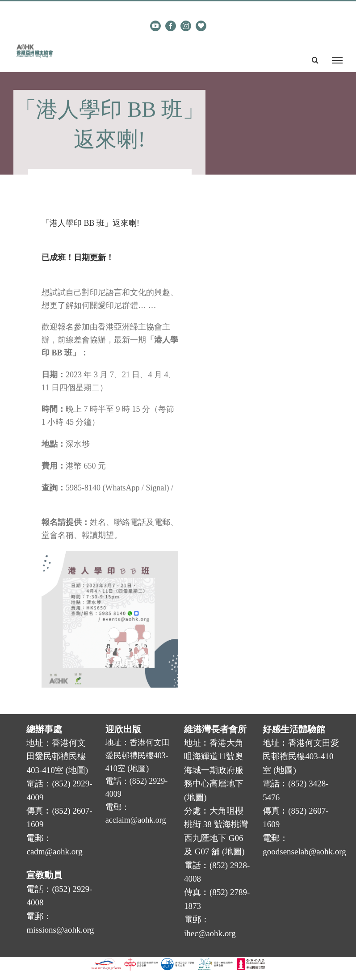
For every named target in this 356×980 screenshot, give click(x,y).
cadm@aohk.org (192, 8)
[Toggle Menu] (337, 60)
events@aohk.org (70, 500)
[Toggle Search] (315, 60)
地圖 (77, 770)
